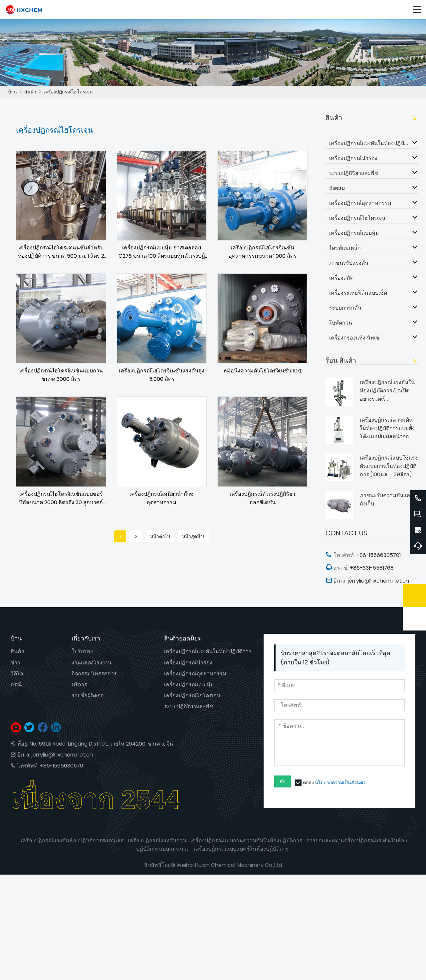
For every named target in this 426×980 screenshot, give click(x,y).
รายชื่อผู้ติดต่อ (88, 696)
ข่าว (15, 663)
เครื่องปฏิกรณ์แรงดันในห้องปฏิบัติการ (369, 143)
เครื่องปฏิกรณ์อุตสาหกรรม (360, 203)
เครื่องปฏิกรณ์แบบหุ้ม (354, 233)
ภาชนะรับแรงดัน (349, 263)
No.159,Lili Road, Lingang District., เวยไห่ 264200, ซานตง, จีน (101, 744)
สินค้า (30, 92)
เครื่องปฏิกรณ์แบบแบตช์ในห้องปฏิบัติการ (241, 849)
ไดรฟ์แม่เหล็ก (345, 248)
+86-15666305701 (62, 766)
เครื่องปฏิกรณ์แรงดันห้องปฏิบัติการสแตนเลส (72, 840)
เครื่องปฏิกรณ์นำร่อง (353, 158)
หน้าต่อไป (160, 536)
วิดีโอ (17, 674)
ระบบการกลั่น (345, 308)
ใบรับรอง (82, 651)
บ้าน (12, 92)
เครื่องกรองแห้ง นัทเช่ (354, 338)
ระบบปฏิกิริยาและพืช (354, 173)
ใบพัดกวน (341, 323)
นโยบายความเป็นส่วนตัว (340, 782)
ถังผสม (337, 188)
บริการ (79, 685)
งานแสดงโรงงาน (92, 663)
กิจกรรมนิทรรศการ (94, 674)
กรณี (16, 685)
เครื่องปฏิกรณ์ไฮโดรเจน (68, 92)
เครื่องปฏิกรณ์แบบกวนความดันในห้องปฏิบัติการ (246, 840)
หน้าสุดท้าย (194, 536)
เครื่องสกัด (341, 278)
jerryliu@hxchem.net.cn (62, 755)
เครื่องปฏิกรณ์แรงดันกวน (157, 840)
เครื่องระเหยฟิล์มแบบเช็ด (358, 293)
